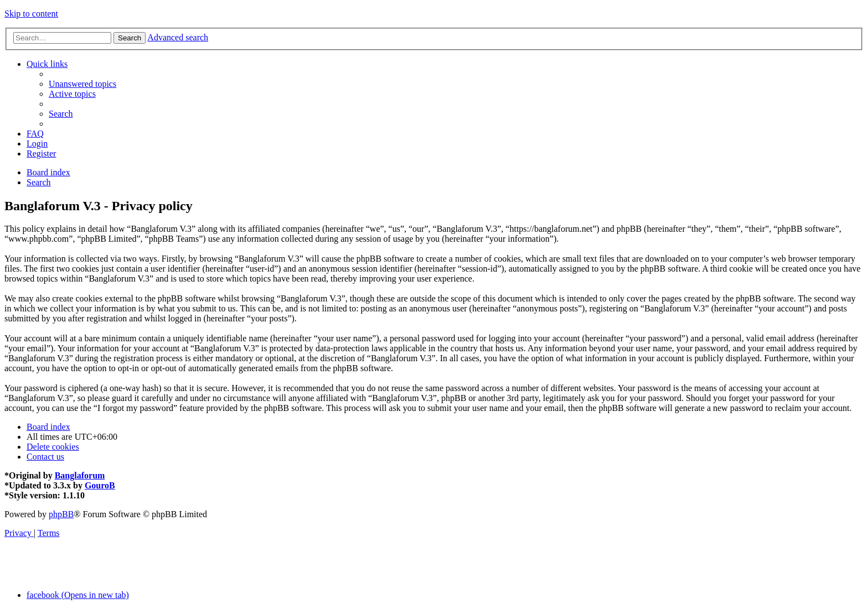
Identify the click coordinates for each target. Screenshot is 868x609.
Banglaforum (80, 475)
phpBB (61, 514)
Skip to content (31, 14)
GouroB (100, 485)
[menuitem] (82, 84)
